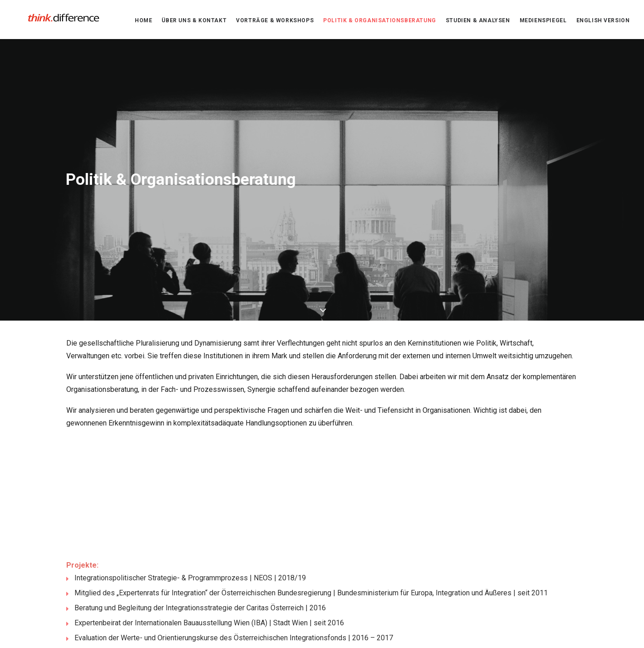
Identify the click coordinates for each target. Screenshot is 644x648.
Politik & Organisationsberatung (380, 22)
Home (143, 22)
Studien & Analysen (478, 22)
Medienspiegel (543, 22)
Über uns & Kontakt (194, 22)
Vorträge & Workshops (275, 22)
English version (603, 22)
